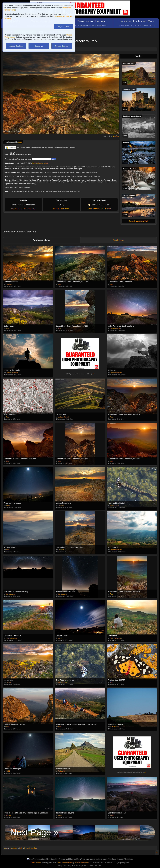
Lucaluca (116, 136)
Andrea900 (62, 771)
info (93, 374)
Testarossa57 (114, 506)
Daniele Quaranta (12, 373)
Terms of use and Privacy (66, 863)
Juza (20, 142)
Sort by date (118, 240)
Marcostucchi (10, 594)
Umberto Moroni (115, 328)
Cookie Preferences (82, 863)
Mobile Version (36, 863)
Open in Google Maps (40, 163)
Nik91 (8, 506)
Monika (8, 815)
